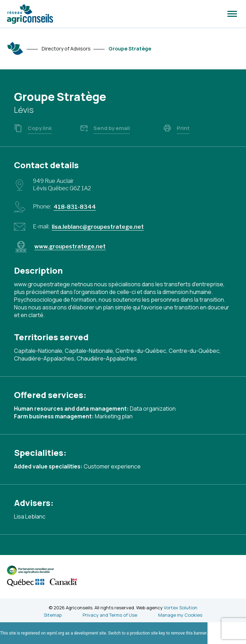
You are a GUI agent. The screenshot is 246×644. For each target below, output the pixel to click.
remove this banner (189, 633)
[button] (232, 14)
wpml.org (55, 633)
